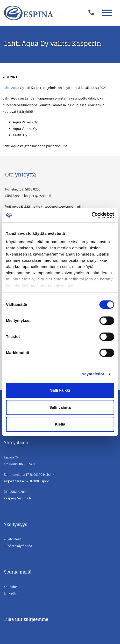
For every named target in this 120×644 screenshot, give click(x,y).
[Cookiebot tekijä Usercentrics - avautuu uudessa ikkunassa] (91, 215)
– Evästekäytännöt (18, 546)
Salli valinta (60, 407)
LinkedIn (11, 593)
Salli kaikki (60, 390)
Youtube (10, 587)
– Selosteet (13, 539)
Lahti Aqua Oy (13, 88)
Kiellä (60, 424)
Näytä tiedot (93, 374)
